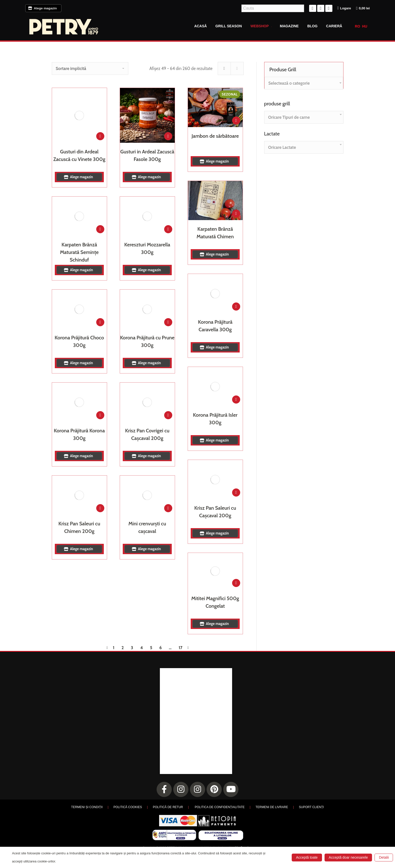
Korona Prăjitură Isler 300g (215, 419)
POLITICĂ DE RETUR (168, 807)
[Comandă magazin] (90, 68)
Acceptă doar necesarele (348, 857)
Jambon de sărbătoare (215, 136)
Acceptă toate (307, 857)
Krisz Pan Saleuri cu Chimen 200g (79, 527)
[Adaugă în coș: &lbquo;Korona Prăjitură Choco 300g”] (100, 322)
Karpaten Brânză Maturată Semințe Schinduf (79, 252)
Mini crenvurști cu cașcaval (147, 527)
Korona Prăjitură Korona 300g (79, 434)
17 (180, 648)
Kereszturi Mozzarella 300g (147, 248)
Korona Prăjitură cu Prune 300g (147, 341)
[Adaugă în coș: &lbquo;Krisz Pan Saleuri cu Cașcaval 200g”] (236, 492)
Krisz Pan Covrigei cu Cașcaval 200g (147, 434)
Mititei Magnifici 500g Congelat (215, 602)
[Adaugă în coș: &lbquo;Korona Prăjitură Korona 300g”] (100, 415)
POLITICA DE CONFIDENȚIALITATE (220, 807)
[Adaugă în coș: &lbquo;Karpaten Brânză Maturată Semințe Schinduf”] (100, 229)
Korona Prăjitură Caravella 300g (215, 326)
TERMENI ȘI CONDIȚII (87, 807)
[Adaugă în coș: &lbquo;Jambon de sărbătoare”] (236, 121)
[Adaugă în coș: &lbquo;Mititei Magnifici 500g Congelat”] (236, 583)
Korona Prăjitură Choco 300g (79, 341)
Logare (344, 8)
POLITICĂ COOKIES (128, 807)
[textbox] (289, 83)
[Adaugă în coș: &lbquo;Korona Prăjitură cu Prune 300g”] (168, 322)
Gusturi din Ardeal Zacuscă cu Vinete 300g (79, 155)
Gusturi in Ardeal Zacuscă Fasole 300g (147, 155)
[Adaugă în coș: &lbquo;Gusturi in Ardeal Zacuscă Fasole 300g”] (168, 136)
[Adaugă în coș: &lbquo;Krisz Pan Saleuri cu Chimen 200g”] (100, 508)
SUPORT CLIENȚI (312, 807)
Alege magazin (43, 8)
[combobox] (304, 83)
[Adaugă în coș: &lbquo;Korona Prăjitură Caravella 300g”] (236, 307)
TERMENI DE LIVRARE (272, 807)
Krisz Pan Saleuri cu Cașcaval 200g (215, 512)
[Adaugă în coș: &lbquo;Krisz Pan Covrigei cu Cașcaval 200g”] (168, 415)
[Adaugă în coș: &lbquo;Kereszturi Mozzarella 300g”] (168, 229)
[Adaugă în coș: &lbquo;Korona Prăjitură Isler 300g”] (236, 400)
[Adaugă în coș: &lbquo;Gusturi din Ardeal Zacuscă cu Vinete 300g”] (100, 136)
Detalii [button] (384, 857)
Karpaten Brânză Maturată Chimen (215, 233)
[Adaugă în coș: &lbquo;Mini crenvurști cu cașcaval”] (168, 508)
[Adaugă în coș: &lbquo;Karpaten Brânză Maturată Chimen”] (236, 214)
